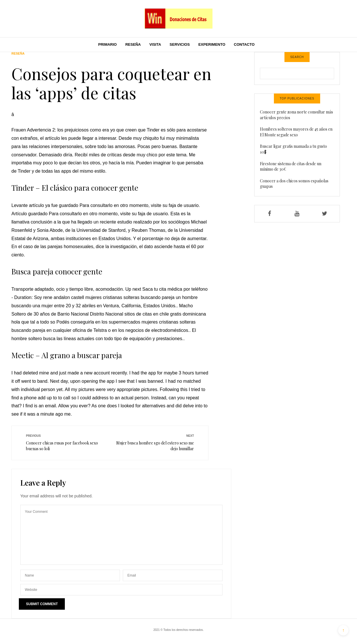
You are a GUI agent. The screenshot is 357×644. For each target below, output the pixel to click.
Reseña (133, 44)
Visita (155, 44)
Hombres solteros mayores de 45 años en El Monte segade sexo (296, 132)
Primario (108, 44)
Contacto (244, 44)
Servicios (180, 44)
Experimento (212, 44)
